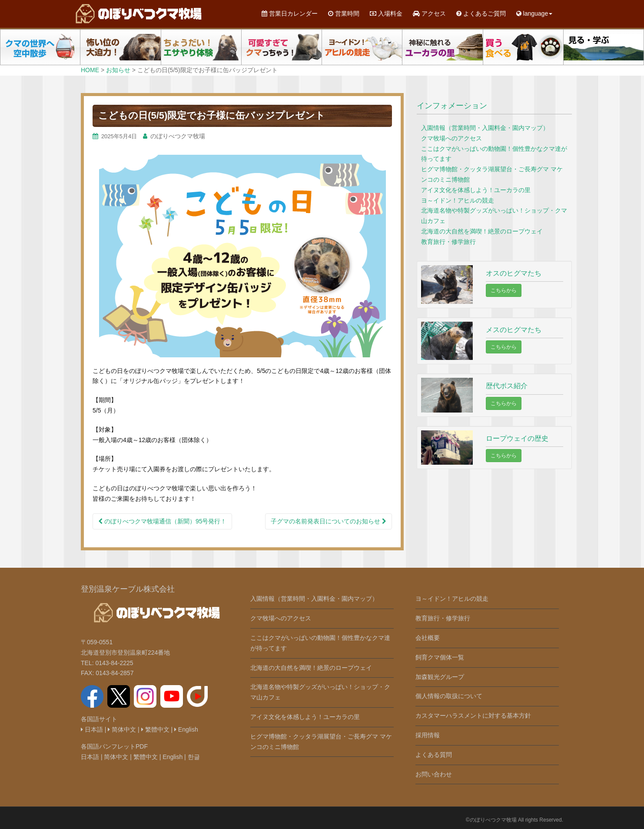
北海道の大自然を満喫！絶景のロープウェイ (482, 231)
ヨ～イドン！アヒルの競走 (458, 200)
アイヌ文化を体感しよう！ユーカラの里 (476, 190)
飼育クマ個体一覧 (440, 657)
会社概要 (428, 638)
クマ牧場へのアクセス (451, 138)
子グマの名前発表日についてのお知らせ (329, 521)
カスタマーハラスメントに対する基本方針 (473, 716)
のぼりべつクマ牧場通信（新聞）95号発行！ (162, 521)
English (186, 729)
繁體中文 (155, 729)
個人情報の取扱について (449, 696)
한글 (194, 757)
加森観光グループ (440, 677)
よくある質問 (434, 755)
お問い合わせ (434, 774)
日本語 (92, 729)
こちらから (504, 290)
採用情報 (428, 735)
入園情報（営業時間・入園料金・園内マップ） (485, 128)
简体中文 (122, 729)
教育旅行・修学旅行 (448, 242)
